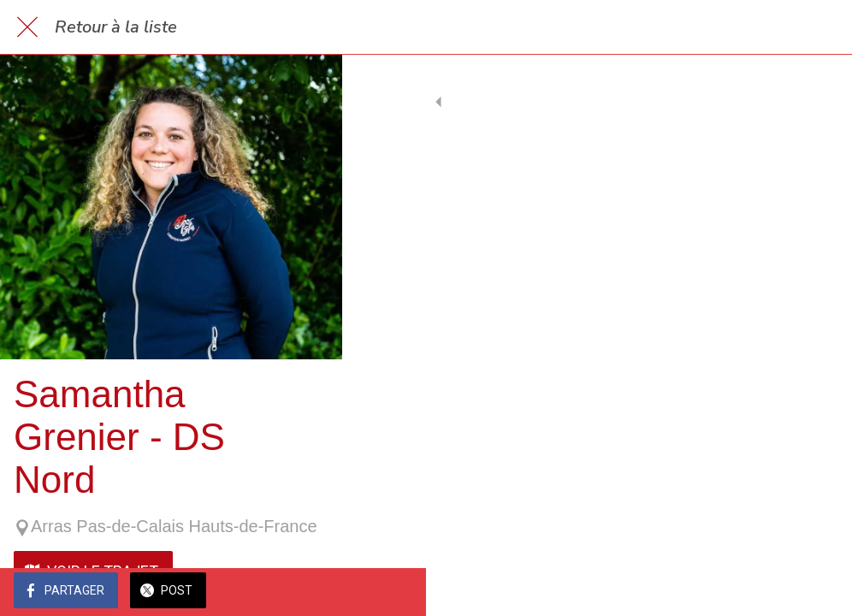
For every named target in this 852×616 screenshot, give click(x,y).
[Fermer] (27, 27)
